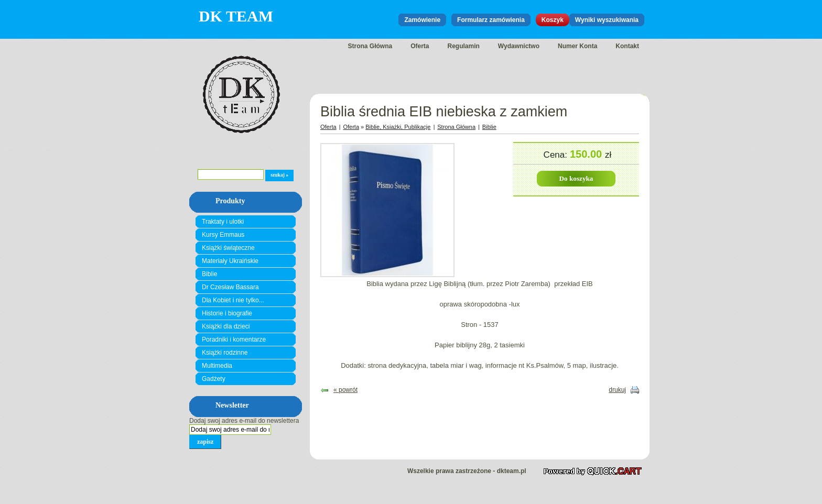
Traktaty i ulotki (223, 222)
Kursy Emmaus (223, 235)
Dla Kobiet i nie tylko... (233, 300)
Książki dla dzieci (226, 326)
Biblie (209, 274)
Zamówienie (422, 20)
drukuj (617, 390)
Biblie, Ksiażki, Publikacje (398, 127)
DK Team (236, 16)
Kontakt (627, 46)
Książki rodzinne (225, 353)
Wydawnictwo (519, 46)
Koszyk (553, 20)
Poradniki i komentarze (234, 339)
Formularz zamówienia (491, 20)
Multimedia (217, 366)
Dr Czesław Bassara (230, 287)
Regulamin (464, 46)
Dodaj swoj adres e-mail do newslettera (244, 421)
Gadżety (214, 379)
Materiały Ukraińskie (230, 261)
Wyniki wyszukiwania (607, 20)
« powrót (345, 390)
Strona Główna (370, 46)
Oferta (420, 46)
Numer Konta (577, 46)
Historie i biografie (227, 313)
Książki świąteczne (228, 248)
